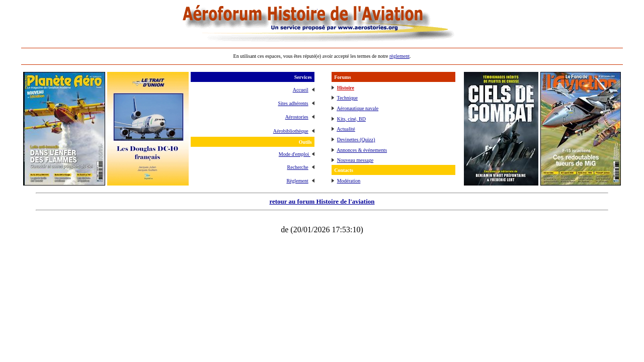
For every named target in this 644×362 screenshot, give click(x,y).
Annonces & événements (362, 150)
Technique (348, 98)
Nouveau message (355, 160)
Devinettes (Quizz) (356, 140)
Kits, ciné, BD (351, 119)
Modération (349, 181)
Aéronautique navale (357, 108)
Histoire (346, 88)
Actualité (346, 129)
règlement (399, 56)
